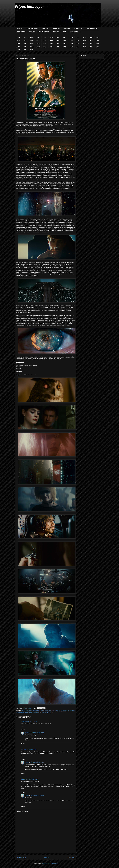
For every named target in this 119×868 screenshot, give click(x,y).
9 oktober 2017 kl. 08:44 (31, 721)
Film (53, 711)
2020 (45, 37)
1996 (32, 44)
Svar (24, 730)
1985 (18, 47)
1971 (25, 50)
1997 (25, 44)
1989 (78, 44)
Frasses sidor (74, 32)
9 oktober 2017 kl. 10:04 (37, 733)
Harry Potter (56, 29)
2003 (71, 41)
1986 (98, 44)
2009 (32, 41)
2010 (25, 41)
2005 (58, 41)
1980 (51, 47)
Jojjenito (19, 375)
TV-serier (32, 32)
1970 (32, 50)
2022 (32, 37)
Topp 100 (51, 712)
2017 (65, 37)
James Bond (45, 29)
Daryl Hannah (36, 711)
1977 (71, 47)
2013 (91, 37)
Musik (65, 32)
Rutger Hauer (38, 712)
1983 (32, 47)
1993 (51, 44)
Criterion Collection (92, 29)
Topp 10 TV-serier (44, 32)
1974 (91, 47)
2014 (85, 37)
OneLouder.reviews (32, 29)
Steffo (22, 721)
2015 (78, 37)
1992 (58, 44)
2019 (51, 37)
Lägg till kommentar (23, 811)
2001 (85, 41)
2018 (58, 37)
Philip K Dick (24, 712)
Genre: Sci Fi (58, 711)
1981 (45, 47)
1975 (85, 47)
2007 (45, 41)
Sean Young (45, 712)
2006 (51, 41)
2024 (18, 37)
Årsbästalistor (21, 32)
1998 (18, 44)
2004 (65, 41)
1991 (65, 44)
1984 (25, 47)
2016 (71, 37)
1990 (71, 44)
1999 (98, 41)
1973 (98, 47)
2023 (25, 37)
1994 (45, 44)
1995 (38, 44)
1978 (65, 47)
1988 (85, 44)
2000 (91, 41)
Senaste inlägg (21, 857)
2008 (38, 41)
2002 (78, 41)
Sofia (22, 750)
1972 (18, 50)
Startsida (20, 29)
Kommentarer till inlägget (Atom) (50, 863)
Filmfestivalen (78, 29)
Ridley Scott (30, 712)
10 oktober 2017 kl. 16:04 (33, 779)
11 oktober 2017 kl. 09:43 (38, 795)
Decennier (67, 29)
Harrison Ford (66, 711)
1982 (38, 47)
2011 (18, 41)
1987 (91, 44)
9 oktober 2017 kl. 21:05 (37, 762)
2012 (98, 37)
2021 (38, 37)
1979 (58, 47)
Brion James (28, 711)
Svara (22, 726)
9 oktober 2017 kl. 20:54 (30, 750)
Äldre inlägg (71, 857)
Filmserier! (56, 32)
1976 (78, 47)
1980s (23, 711)
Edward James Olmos (46, 711)
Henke (27, 733)
